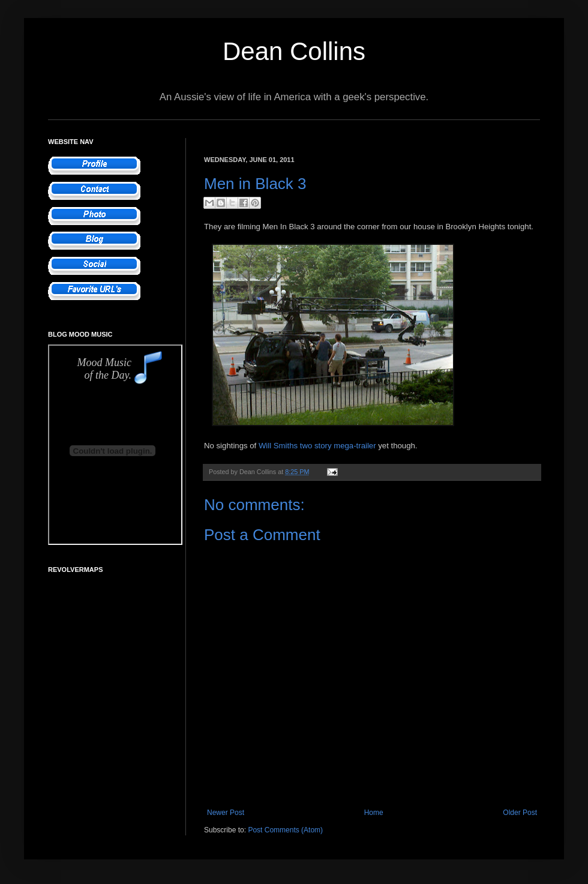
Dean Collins (294, 51)
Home (374, 813)
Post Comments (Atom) (285, 830)
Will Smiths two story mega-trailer (317, 446)
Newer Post (226, 813)
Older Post (520, 813)
